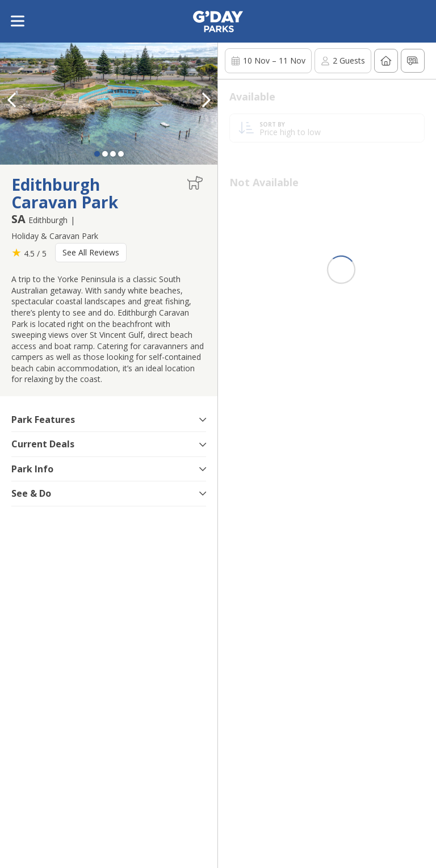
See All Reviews (91, 252)
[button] (206, 100)
